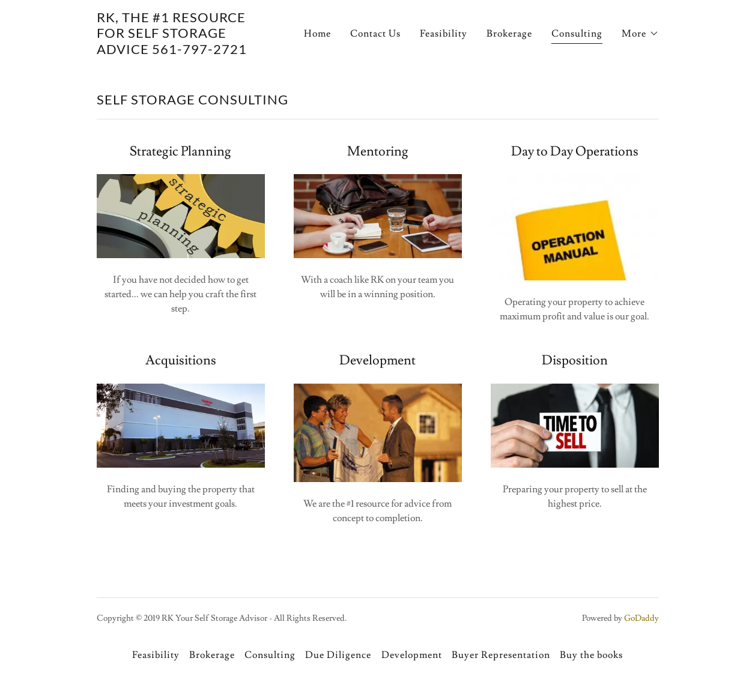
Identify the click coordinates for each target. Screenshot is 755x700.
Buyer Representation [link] (501, 655)
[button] (640, 34)
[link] (180, 51)
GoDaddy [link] (641, 618)
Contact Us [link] (375, 34)
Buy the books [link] (591, 655)
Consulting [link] (577, 34)
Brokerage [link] (509, 34)
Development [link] (412, 655)
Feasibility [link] (444, 34)
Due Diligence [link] (338, 655)
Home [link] (317, 34)
